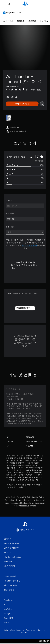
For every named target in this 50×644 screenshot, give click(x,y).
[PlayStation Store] (12, 12)
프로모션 (32, 21)
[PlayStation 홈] (25, 4)
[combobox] (25, 206)
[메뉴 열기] (3, 4)
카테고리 (21, 21)
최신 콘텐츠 (8, 21)
